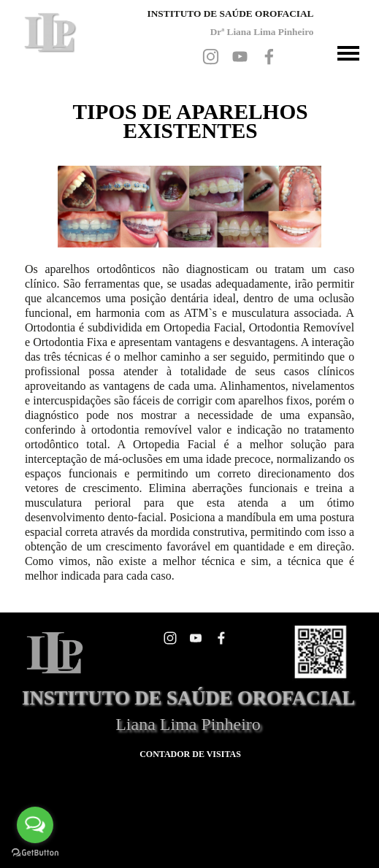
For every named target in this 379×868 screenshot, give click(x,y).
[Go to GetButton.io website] (35, 853)
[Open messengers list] (35, 825)
